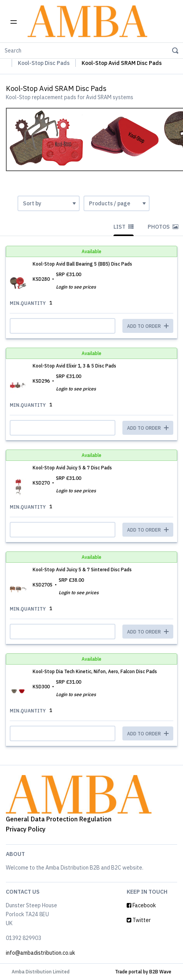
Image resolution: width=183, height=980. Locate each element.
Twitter (139, 920)
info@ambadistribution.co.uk (40, 953)
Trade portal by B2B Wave (143, 972)
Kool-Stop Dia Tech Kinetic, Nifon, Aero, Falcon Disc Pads (95, 671)
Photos (163, 227)
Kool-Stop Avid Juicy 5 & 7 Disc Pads (72, 468)
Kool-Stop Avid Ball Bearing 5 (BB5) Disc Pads (82, 264)
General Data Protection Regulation (59, 819)
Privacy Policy (26, 829)
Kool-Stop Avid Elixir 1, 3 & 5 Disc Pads (74, 366)
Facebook (141, 905)
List (124, 227)
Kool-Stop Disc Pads (44, 63)
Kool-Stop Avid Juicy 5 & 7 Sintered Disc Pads (82, 570)
